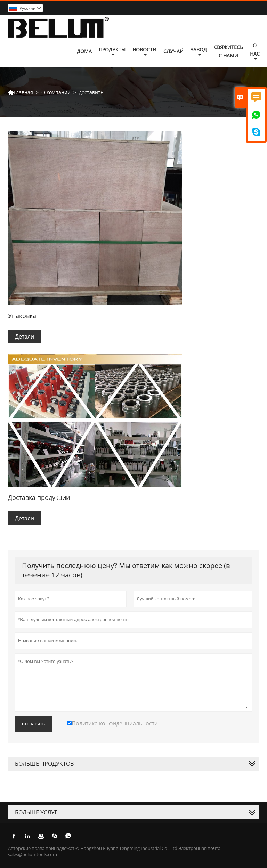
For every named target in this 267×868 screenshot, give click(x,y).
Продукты (112, 52)
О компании (56, 92)
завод (199, 52)
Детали (25, 336)
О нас (255, 52)
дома (84, 51)
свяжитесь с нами (228, 51)
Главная (21, 92)
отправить (33, 724)
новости (144, 52)
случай (173, 51)
